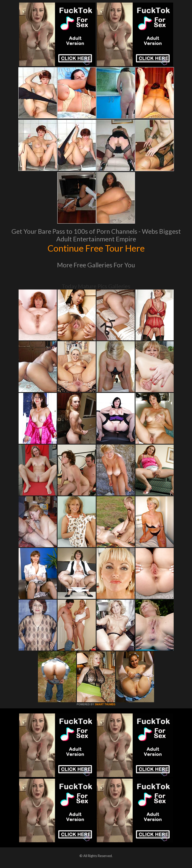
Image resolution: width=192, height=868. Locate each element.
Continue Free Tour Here (96, 248)
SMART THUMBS (105, 704)
